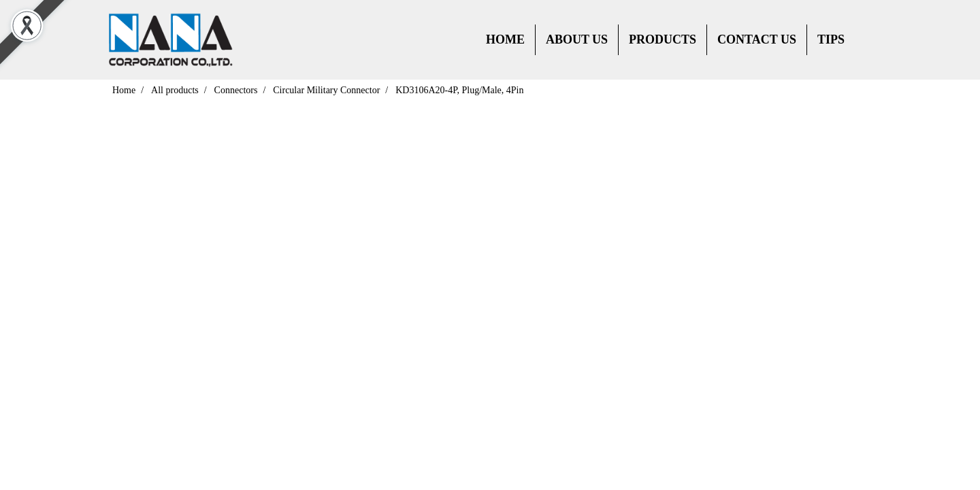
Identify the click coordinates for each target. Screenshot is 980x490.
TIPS (831, 39)
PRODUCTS (663, 39)
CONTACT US (757, 39)
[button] (867, 40)
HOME (505, 39)
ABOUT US (577, 39)
